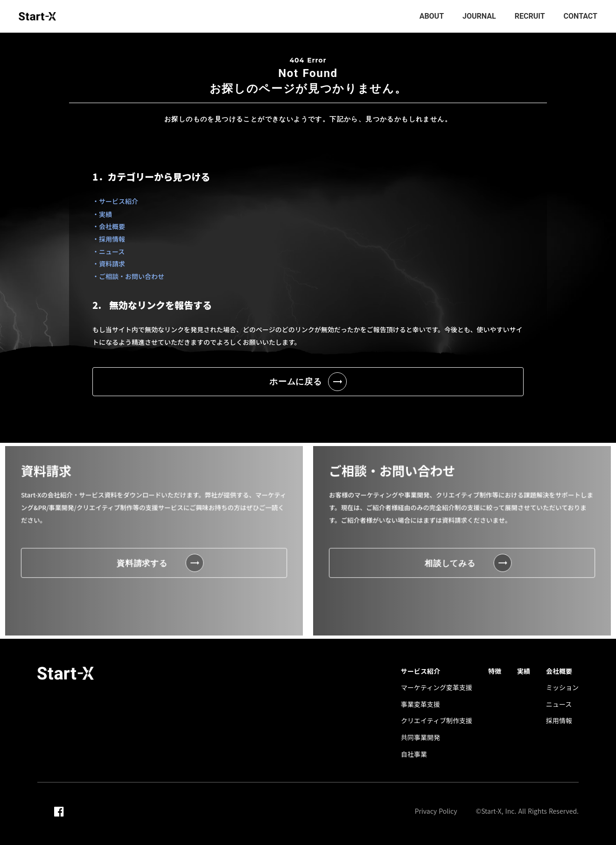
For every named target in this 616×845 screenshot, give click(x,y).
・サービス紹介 (115, 201)
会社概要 (559, 671)
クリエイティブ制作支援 (437, 721)
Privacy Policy (436, 811)
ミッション (562, 688)
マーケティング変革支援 (437, 688)
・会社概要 (109, 226)
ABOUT (432, 16)
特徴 (495, 671)
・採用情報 (109, 239)
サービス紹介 (420, 671)
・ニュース (108, 251)
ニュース (559, 704)
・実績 (102, 214)
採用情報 (559, 721)
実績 (524, 671)
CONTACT (581, 16)
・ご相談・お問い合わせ (128, 276)
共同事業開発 (420, 737)
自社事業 (414, 754)
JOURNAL (479, 16)
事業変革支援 (420, 704)
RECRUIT (530, 16)
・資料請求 (109, 264)
